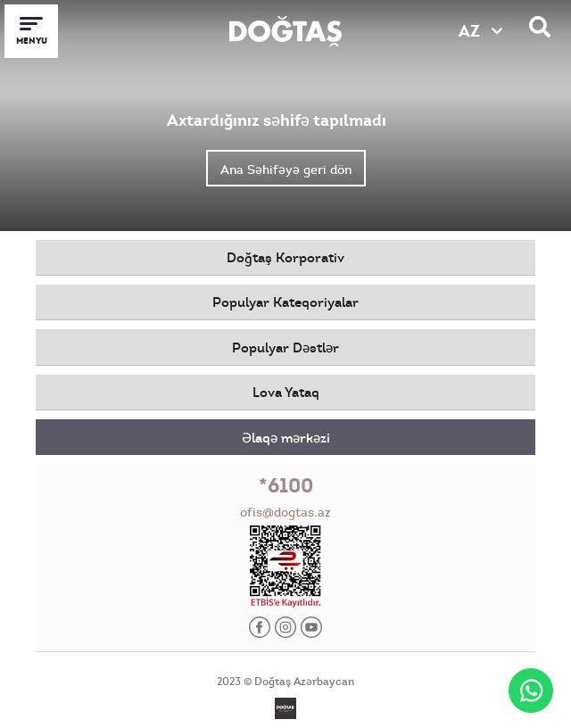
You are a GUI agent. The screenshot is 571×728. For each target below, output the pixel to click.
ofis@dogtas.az (285, 512)
